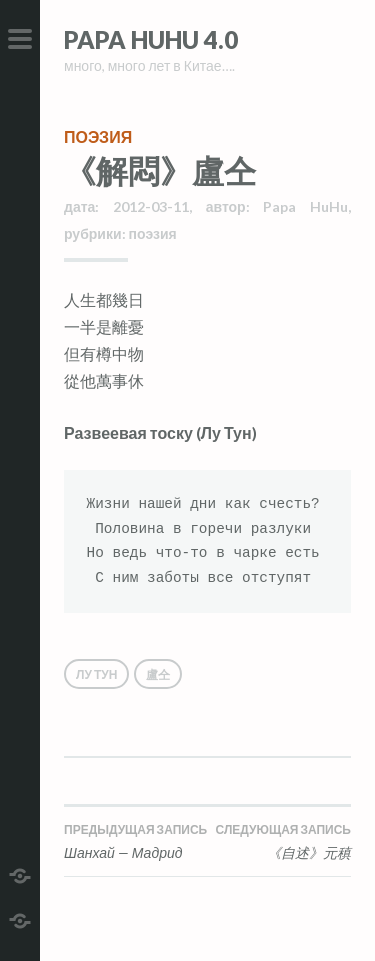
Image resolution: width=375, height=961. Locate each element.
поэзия (98, 136)
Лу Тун (96, 674)
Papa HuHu (305, 206)
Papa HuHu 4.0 (151, 39)
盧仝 (158, 674)
